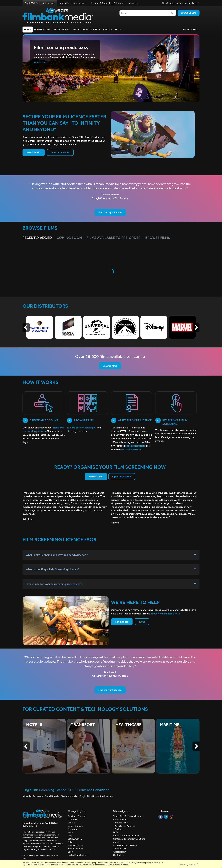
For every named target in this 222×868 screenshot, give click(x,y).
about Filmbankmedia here (165, 614)
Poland (71, 842)
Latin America (75, 839)
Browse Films (62, 29)
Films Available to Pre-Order (114, 238)
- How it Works (120, 819)
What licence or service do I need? (181, 3)
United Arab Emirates (79, 855)
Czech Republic (75, 826)
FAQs (118, 29)
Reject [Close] (194, 865)
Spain (71, 852)
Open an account (60, 152)
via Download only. (131, 449)
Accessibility (119, 852)
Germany (72, 829)
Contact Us (119, 855)
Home (28, 29)
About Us (133, 3)
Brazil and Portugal (77, 816)
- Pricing (117, 829)
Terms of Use (120, 848)
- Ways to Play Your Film (125, 826)
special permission (135, 446)
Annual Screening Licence (73, 3)
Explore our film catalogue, (82, 428)
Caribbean (73, 819)
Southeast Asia (75, 848)
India (70, 832)
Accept (183, 865)
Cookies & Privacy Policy (125, 845)
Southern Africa (76, 845)
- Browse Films (120, 823)
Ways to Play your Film (86, 29)
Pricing (107, 29)
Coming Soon (69, 238)
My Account (190, 29)
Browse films (189, 13)
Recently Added (37, 238)
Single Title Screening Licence (40, 3)
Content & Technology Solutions (107, 3)
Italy (70, 836)
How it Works (42, 29)
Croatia (71, 823)
